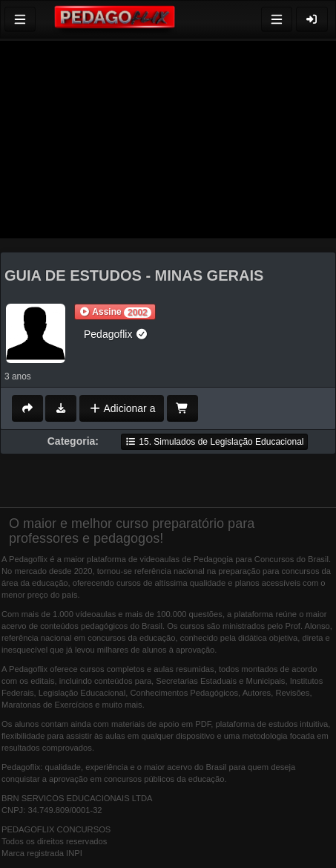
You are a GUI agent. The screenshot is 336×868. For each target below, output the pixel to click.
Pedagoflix (116, 334)
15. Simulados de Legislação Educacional (214, 442)
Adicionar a (122, 408)
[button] (115, 312)
